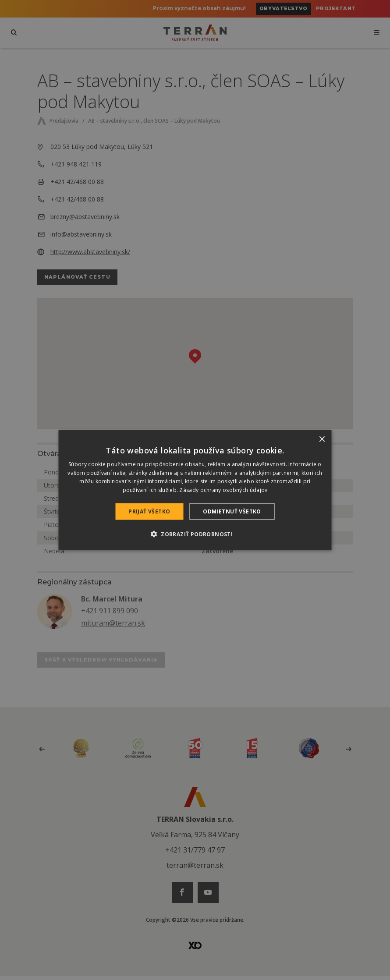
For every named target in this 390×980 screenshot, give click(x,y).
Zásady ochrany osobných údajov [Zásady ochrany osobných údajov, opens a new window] (223, 490)
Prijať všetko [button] (149, 511)
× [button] (322, 439)
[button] (195, 534)
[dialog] (195, 490)
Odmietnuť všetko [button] (232, 511)
